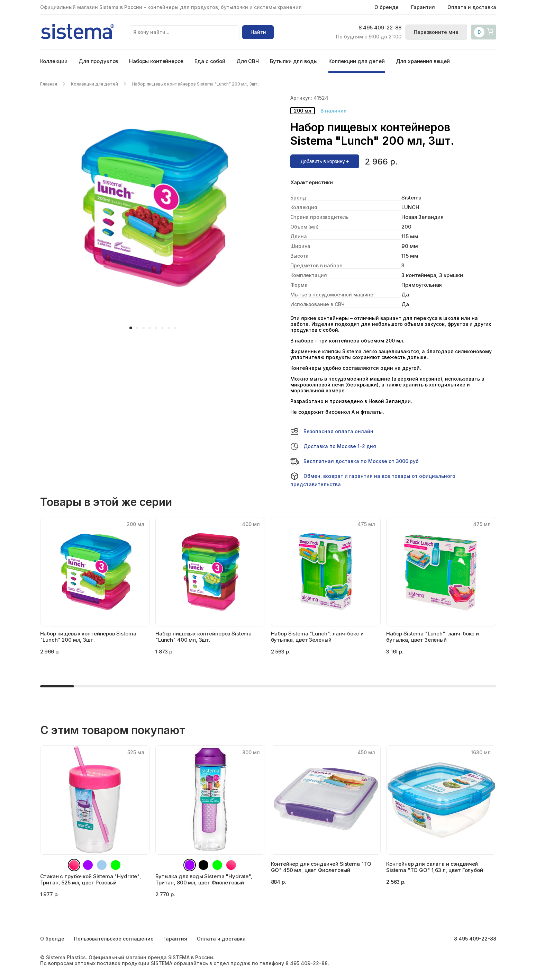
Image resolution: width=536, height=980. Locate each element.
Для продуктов (98, 61)
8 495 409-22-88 (380, 28)
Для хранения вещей (423, 61)
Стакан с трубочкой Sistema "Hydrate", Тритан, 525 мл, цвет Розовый (91, 879)
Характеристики (312, 182)
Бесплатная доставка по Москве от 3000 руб (355, 461)
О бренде (387, 7)
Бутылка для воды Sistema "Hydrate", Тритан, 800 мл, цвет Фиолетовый (204, 879)
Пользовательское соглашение (114, 939)
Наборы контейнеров (156, 61)
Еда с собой (210, 61)
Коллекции (54, 61)
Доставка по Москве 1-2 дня (333, 446)
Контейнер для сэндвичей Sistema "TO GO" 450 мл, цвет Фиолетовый (321, 867)
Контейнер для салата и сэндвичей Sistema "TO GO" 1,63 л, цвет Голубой (435, 867)
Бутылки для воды (294, 61)
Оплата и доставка (472, 7)
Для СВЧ (248, 61)
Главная (49, 84)
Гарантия (423, 7)
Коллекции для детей (356, 61)
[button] (131, 328)
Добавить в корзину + (325, 161)
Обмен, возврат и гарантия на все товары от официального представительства (373, 480)
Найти (258, 32)
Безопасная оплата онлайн (332, 431)
